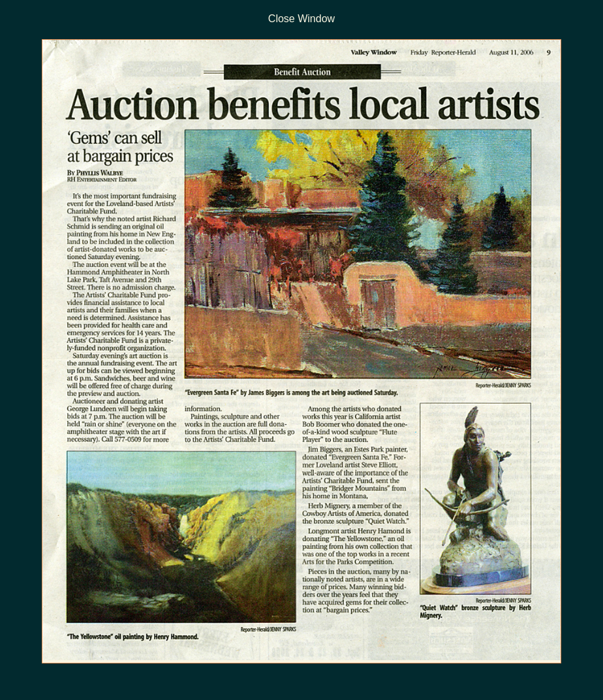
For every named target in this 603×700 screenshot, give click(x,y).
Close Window (301, 19)
